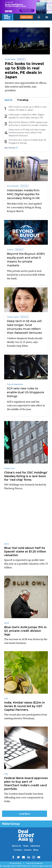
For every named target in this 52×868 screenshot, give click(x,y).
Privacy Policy (15, 863)
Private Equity (10, 59)
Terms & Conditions (34, 863)
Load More (25, 814)
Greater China (9, 468)
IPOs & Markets (13, 186)
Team (26, 846)
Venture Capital (13, 317)
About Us (17, 846)
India (6, 699)
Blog (36, 850)
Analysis (10, 250)
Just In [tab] (8, 100)
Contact (18, 850)
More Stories (11, 148)
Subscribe (26, 17)
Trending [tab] (23, 100)
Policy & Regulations (15, 384)
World (6, 544)
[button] (39, 17)
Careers (28, 850)
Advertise (35, 846)
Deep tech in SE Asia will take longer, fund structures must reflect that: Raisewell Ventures (27, 133)
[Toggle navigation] (47, 17)
